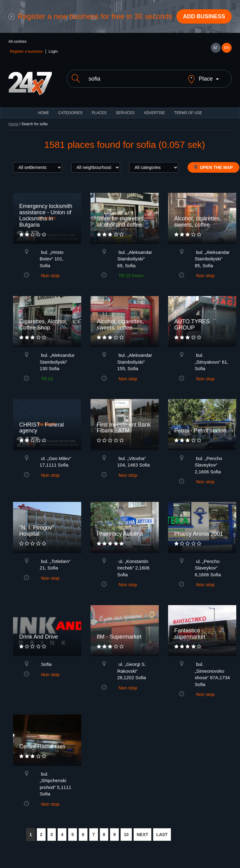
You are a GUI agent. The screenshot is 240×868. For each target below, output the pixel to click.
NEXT (142, 835)
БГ (216, 48)
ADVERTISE (154, 113)
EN (227, 48)
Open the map (213, 167)
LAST (162, 835)
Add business (204, 16)
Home (13, 124)
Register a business (26, 51)
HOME (43, 113)
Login (53, 51)
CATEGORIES (70, 113)
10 (126, 835)
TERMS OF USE (188, 113)
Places (99, 113)
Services (125, 113)
